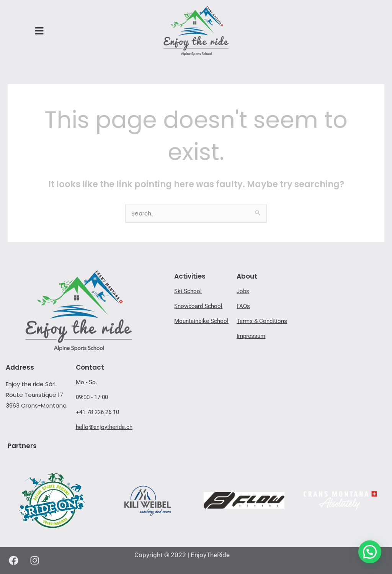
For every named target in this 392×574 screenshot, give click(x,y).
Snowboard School (198, 306)
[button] (370, 552)
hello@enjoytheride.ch (104, 427)
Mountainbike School (201, 321)
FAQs (243, 306)
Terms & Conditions (262, 321)
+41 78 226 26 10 (97, 412)
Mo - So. (87, 382)
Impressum (251, 336)
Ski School (188, 291)
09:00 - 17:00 (92, 397)
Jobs (243, 291)
